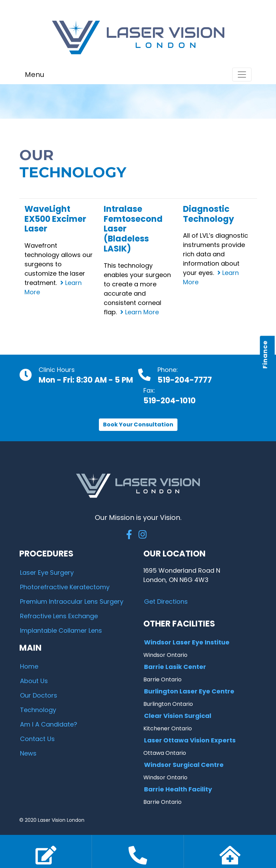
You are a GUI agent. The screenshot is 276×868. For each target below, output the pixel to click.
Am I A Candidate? (49, 724)
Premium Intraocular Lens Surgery (72, 601)
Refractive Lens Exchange (59, 616)
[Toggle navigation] (242, 75)
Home (29, 666)
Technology (38, 710)
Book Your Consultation (138, 425)
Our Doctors (39, 695)
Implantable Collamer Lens (61, 630)
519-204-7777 (185, 380)
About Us (34, 681)
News (28, 753)
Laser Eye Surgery (47, 573)
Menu (34, 75)
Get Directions (166, 601)
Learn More (140, 312)
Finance (265, 355)
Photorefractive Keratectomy (65, 587)
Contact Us (37, 739)
